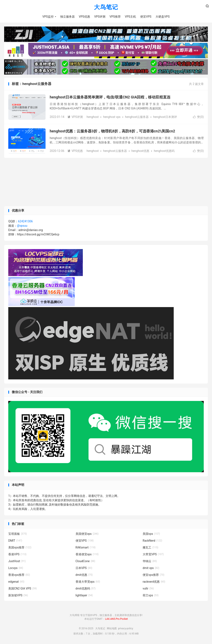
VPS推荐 (115, 17)
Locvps (16, 568)
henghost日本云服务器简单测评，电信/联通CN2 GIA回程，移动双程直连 (110, 97)
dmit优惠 (84, 575)
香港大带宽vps (88, 582)
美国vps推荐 (20, 548)
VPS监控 (48, 17)
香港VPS (17, 554)
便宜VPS (146, 17)
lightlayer (84, 596)
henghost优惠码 (164, 151)
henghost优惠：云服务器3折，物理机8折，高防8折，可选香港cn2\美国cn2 (112, 131)
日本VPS (84, 568)
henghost (93, 117)
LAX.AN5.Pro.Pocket (116, 619)
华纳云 (150, 561)
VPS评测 (100, 17)
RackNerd (152, 541)
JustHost (17, 561)
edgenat (16, 582)
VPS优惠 (84, 17)
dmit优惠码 (86, 589)
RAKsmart (86, 548)
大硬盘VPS (163, 17)
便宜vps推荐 (154, 575)
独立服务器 (67, 17)
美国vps (151, 534)
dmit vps (151, 568)
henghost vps (112, 117)
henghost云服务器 (137, 117)
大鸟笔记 (106, 7)
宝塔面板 (18, 534)
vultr (148, 589)
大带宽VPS (153, 554)
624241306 (25, 222)
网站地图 (112, 628)
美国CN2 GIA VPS (22, 589)
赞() (198, 117)
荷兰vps (151, 596)
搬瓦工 (151, 548)
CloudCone (85, 561)
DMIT (15, 541)
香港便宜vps (87, 554)
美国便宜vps (87, 534)
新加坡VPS (18, 596)
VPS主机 (130, 17)
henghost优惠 (140, 151)
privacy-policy (126, 628)
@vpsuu (22, 226)
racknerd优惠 (154, 582)
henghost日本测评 (165, 117)
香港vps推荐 (19, 575)
